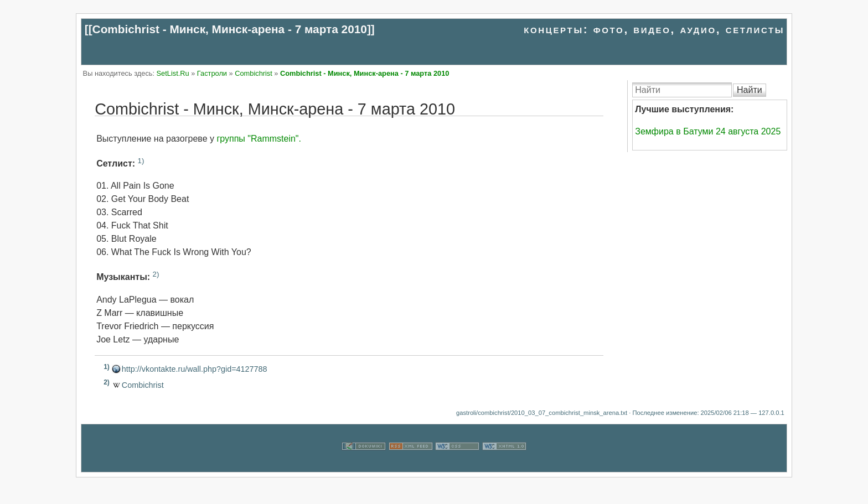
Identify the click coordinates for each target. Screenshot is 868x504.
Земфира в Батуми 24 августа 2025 (708, 131)
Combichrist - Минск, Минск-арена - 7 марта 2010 (230, 29)
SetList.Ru (173, 73)
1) (141, 161)
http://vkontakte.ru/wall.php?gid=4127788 (195, 369)
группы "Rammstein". (259, 139)
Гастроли (212, 73)
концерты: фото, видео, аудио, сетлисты (654, 29)
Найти (750, 90)
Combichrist (254, 73)
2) (156, 274)
